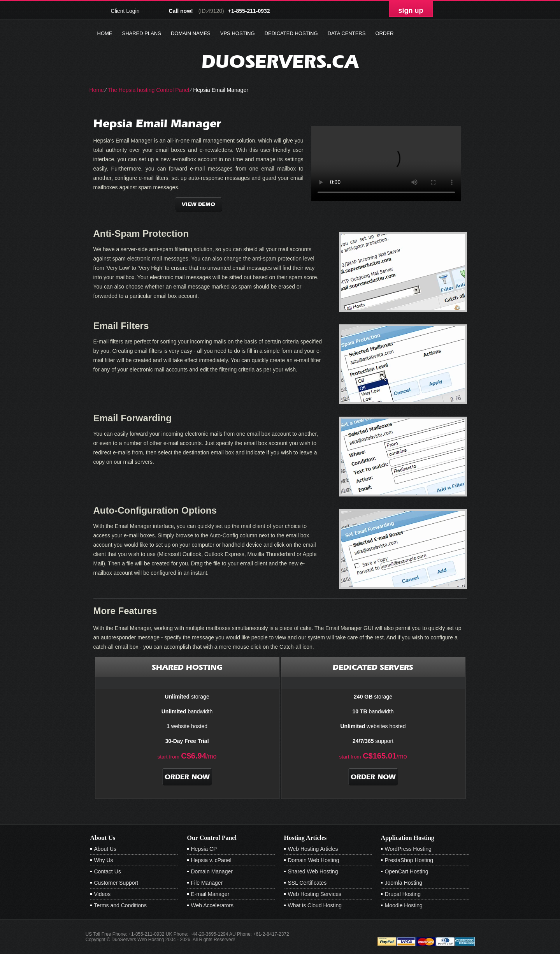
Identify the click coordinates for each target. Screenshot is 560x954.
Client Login (125, 11)
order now (187, 777)
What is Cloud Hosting (315, 905)
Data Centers (347, 33)
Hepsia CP (204, 849)
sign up (411, 11)
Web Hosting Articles (313, 849)
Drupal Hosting (403, 894)
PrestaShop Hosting (409, 860)
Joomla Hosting (404, 883)
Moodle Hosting (404, 905)
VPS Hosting (238, 33)
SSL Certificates (307, 883)
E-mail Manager (210, 894)
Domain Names (191, 33)
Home (105, 33)
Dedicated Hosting (291, 33)
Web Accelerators (212, 905)
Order (384, 33)
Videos (103, 894)
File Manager (207, 883)
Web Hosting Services (315, 894)
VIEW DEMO (198, 204)
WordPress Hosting (408, 849)
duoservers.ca (280, 61)
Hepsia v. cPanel (211, 860)
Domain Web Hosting (314, 860)
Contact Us (108, 871)
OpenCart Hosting (407, 871)
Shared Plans (142, 33)
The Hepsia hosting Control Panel (148, 90)
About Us (105, 849)
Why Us (104, 860)
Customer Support (116, 883)
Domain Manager (212, 871)
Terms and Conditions (120, 905)
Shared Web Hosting (313, 871)
